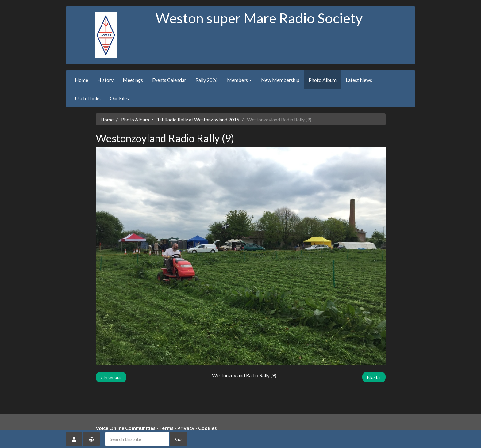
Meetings (133, 80)
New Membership (280, 80)
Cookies (208, 428)
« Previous (111, 377)
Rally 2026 (207, 80)
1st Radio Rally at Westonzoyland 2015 (198, 119)
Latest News (359, 80)
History (105, 80)
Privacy (186, 428)
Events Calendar (169, 80)
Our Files (119, 98)
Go (178, 439)
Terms (166, 428)
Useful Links (88, 98)
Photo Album (323, 80)
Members (239, 80)
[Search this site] (137, 439)
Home (81, 80)
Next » (374, 377)
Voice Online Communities (126, 428)
